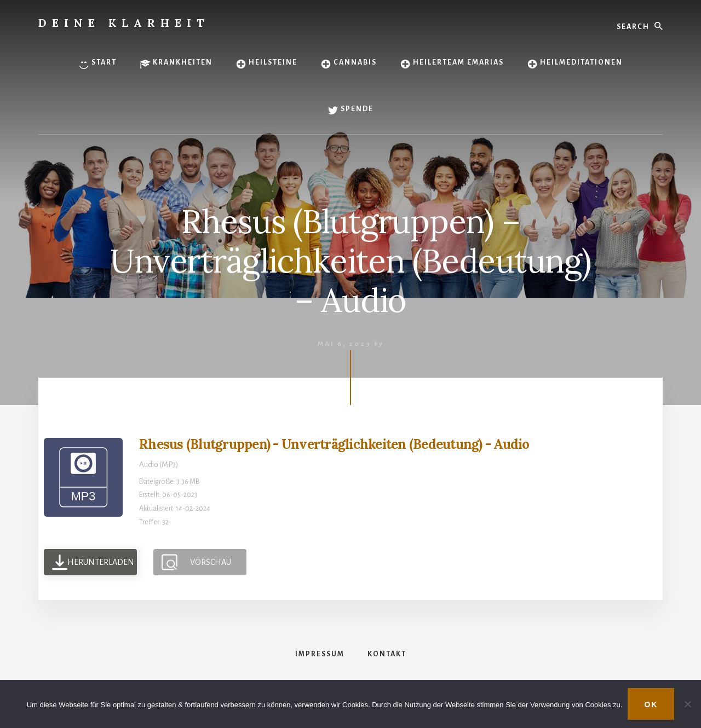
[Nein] (687, 704)
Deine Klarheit (124, 23)
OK (651, 704)
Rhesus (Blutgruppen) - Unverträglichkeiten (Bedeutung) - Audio (334, 444)
